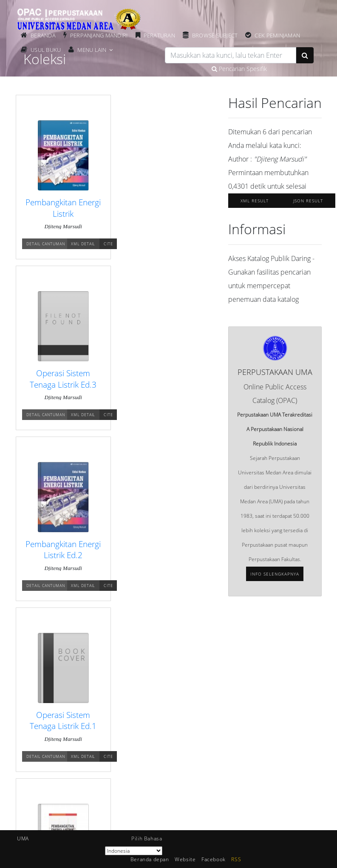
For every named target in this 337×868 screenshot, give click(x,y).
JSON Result (308, 201)
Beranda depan (49, 686)
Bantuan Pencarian (54, 728)
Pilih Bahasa (147, 838)
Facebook (214, 859)
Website (185, 859)
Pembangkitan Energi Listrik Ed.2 (60, 384)
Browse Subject (215, 35)
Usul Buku (46, 50)
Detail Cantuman (47, 244)
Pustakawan (198, 714)
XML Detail (84, 244)
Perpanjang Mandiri (99, 35)
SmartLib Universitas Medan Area (71, 821)
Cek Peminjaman (278, 35)
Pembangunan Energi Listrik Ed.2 (157, 561)
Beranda (44, 35)
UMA (23, 838)
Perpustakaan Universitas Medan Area (77, 793)
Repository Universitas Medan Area (73, 807)
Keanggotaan (46, 714)
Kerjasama (197, 728)
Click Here (262, 822)
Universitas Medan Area (59, 779)
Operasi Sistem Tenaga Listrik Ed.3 (157, 208)
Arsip (190, 700)
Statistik (193, 686)
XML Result (255, 201)
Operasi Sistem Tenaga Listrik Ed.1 (157, 384)
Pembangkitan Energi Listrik (60, 208)
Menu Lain (92, 50)
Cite (109, 244)
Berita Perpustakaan (55, 700)
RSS (236, 859)
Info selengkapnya (275, 574)
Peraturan (160, 35)
